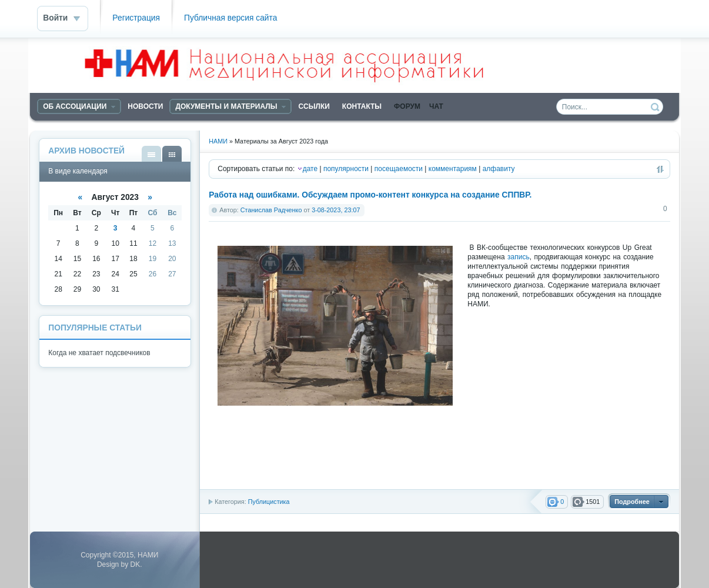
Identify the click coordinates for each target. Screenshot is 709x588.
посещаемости (399, 169)
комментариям (453, 169)
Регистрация (136, 18)
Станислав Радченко (271, 210)
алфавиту (499, 169)
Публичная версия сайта (230, 18)
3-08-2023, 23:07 (336, 210)
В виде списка (151, 154)
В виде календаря (172, 154)
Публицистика (269, 502)
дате (310, 169)
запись (519, 257)
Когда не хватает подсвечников (99, 353)
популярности (346, 169)
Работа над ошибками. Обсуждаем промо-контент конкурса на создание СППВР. (370, 195)
